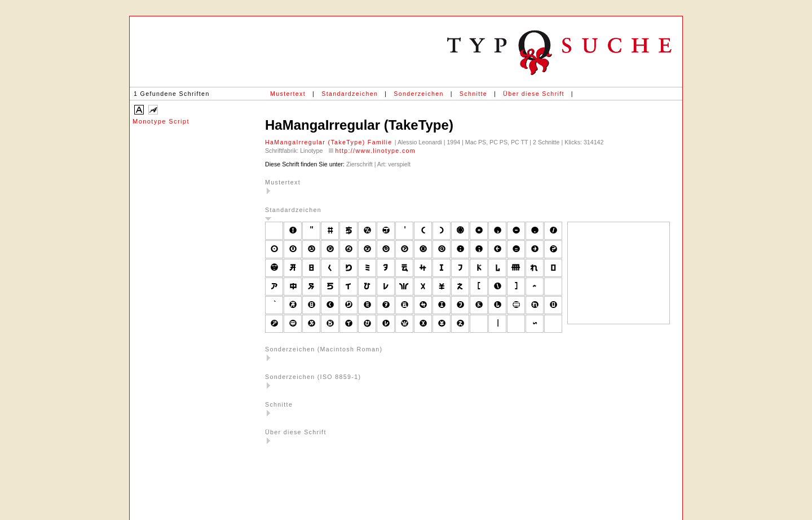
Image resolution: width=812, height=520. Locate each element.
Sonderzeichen (418, 94)
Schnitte (473, 94)
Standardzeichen (350, 94)
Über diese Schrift (534, 94)
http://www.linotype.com (375, 151)
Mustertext (288, 94)
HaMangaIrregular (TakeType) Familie (330, 142)
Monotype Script (161, 121)
